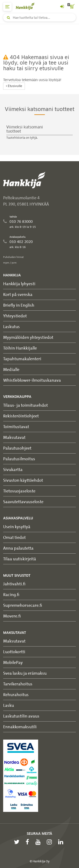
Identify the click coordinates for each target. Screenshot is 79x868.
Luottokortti (14, 652)
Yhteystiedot (15, 316)
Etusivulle (14, 86)
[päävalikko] (7, 7)
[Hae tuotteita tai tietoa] (39, 17)
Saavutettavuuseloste (23, 502)
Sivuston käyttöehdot (23, 480)
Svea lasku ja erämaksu (25, 673)
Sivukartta (13, 469)
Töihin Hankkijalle (20, 348)
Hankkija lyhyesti (19, 284)
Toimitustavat (16, 427)
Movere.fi (12, 616)
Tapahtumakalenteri (22, 359)
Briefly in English (19, 305)
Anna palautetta (18, 548)
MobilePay (13, 662)
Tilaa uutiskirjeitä (20, 559)
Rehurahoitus (16, 695)
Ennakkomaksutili (20, 727)
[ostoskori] (72, 7)
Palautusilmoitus (19, 459)
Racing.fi (11, 594)
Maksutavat (14, 437)
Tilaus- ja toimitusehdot (25, 405)
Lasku (9, 705)
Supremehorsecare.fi (23, 605)
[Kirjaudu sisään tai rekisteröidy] (62, 7)
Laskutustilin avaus (21, 716)
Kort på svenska (18, 294)
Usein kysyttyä (17, 527)
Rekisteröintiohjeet (21, 416)
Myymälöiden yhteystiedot (28, 337)
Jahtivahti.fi (14, 584)
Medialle (11, 369)
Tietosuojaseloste (19, 491)
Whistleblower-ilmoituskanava (32, 380)
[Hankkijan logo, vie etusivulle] (27, 6)
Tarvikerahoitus (18, 684)
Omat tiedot (14, 537)
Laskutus (11, 326)
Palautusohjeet (17, 448)
